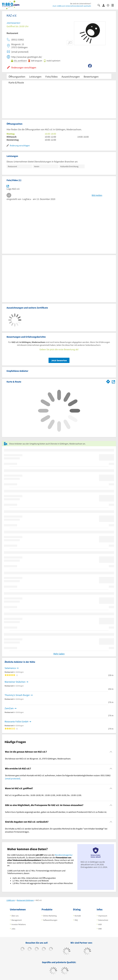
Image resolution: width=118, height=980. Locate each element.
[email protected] (13, 779)
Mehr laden (59, 654)
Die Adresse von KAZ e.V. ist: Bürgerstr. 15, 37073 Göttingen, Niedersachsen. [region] (38, 759)
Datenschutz (103, 920)
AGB (100, 924)
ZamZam (9, 708)
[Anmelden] (105, 5)
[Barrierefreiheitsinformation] (109, 5)
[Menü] (114, 5)
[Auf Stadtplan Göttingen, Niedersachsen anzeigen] (113, 382)
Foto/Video (52, 77)
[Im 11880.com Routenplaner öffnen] (108, 381)
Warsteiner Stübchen (15, 682)
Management (17, 920)
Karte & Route (16, 82)
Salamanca (10, 668)
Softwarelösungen (50, 920)
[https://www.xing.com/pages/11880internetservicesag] (44, 949)
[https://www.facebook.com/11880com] (22, 949)
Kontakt (78, 916)
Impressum (103, 916)
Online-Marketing (50, 916)
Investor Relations (19, 924)
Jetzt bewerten (59, 360)
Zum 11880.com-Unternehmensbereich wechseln (72, 6)
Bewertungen (91, 77)
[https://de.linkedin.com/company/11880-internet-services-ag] (51, 949)
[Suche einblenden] (100, 5)
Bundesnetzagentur (64, 855)
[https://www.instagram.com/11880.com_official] (37, 949)
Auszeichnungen (71, 77)
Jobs (13, 929)
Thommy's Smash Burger (17, 695)
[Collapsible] (111, 752)
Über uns (15, 916)
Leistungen (35, 77)
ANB (100, 929)
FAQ (76, 920)
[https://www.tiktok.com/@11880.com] (30, 949)
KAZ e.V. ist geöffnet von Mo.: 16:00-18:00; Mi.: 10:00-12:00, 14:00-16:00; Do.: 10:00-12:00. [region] (43, 795)
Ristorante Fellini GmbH (16, 722)
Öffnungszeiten (17, 77)
